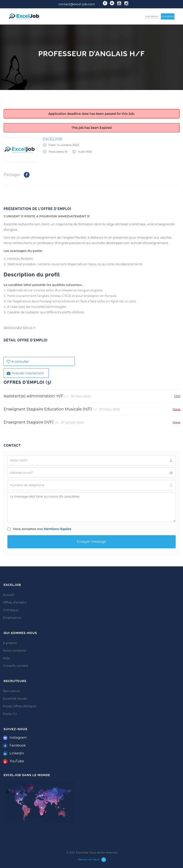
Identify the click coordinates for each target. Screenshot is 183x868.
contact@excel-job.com (77, 4)
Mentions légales (58, 529)
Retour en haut (92, 859)
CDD (177, 396)
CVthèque (11, 610)
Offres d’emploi (15, 602)
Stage (177, 409)
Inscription (152, 16)
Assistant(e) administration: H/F (33, 396)
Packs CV (10, 714)
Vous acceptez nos (39, 529)
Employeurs (12, 618)
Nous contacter (15, 650)
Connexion (168, 16)
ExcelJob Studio (15, 698)
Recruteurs (11, 691)
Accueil (8, 595)
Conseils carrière (15, 666)
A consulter (18, 361)
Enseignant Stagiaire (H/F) (28, 422)
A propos (10, 643)
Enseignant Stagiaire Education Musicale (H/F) (48, 409)
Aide (6, 658)
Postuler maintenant (25, 373)
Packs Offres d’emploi (20, 706)
